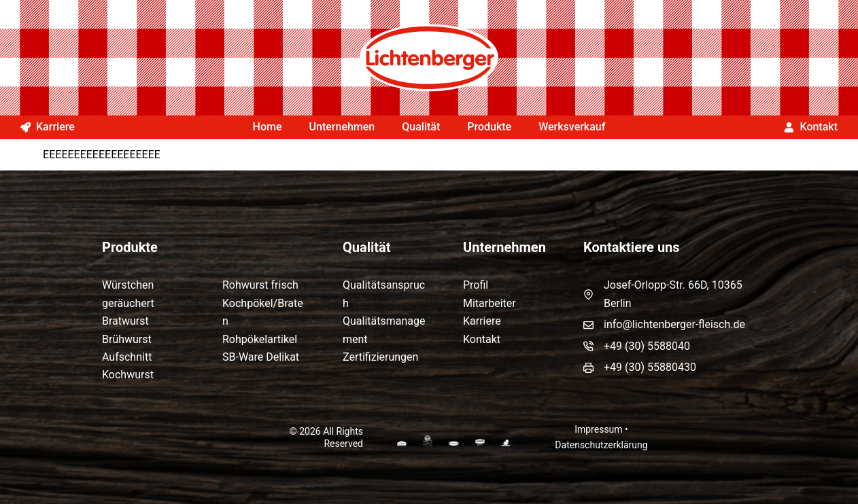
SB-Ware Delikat (261, 357)
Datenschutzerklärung (601, 445)
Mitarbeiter (490, 303)
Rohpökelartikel (260, 339)
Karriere (48, 127)
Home (268, 127)
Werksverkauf (572, 127)
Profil (476, 285)
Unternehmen (342, 127)
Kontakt (811, 127)
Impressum (598, 429)
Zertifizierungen (380, 357)
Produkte (489, 127)
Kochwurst (128, 375)
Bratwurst (125, 321)
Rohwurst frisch (260, 285)
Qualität (421, 127)
